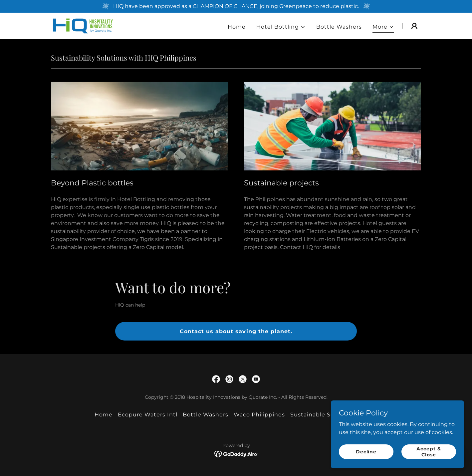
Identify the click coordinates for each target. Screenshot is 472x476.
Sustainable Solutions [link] (323, 415)
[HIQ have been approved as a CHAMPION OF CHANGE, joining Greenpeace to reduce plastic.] (236, 6)
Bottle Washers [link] (339, 27)
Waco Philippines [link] (259, 415)
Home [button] (104, 415)
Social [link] (369, 415)
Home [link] (237, 27)
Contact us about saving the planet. (236, 331)
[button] (281, 27)
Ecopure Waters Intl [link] (148, 415)
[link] (83, 25)
